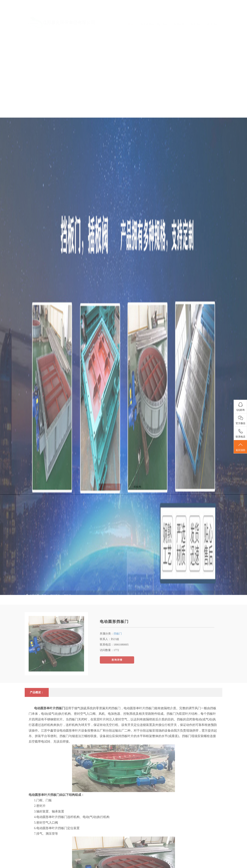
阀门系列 (164, 14)
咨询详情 (117, 717)
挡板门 (118, 691)
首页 (131, 14)
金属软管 (181, 14)
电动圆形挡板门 (114, 679)
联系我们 (214, 14)
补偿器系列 (147, 22)
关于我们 (197, 14)
